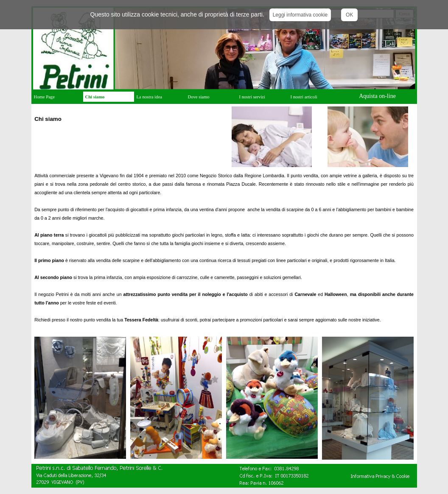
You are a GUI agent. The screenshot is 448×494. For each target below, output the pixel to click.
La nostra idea (149, 97)
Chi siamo (95, 97)
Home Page (44, 97)
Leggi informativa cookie (300, 15)
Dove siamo (199, 97)
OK (349, 15)
